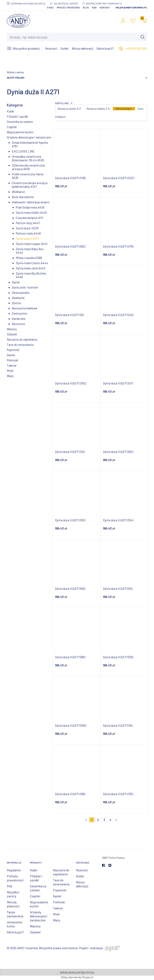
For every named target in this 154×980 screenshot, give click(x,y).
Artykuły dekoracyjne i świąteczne (29, 137)
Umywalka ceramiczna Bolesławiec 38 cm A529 (28, 158)
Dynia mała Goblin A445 (31, 213)
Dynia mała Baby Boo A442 (30, 251)
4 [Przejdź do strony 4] (110, 820)
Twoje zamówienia (15, 914)
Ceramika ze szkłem (20, 122)
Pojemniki (13, 350)
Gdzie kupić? (15, 932)
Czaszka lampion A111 (29, 218)
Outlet (80, 876)
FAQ (10, 886)
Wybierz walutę (15, 72)
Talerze (12, 365)
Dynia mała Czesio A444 (32, 263)
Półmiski (13, 360)
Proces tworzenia (68, 7)
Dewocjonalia (21, 293)
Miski (10, 371)
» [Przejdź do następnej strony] (116, 820)
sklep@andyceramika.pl (131, 7)
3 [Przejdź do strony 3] (104, 820)
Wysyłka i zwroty (13, 894)
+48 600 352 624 (136, 48)
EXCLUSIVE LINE (23, 151)
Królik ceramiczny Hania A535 (28, 176)
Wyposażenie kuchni (20, 132)
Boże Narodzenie (23, 197)
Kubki (11, 111)
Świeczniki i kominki (25, 287)
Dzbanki (12, 334)
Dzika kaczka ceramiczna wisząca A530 (28, 167)
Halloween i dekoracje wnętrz (31, 202)
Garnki (11, 355)
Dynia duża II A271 (27, 239)
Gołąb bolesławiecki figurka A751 (30, 144)
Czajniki (12, 127)
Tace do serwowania (20, 345)
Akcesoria (18, 324)
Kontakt (105, 7)
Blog (86, 7)
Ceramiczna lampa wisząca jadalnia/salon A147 (30, 185)
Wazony (12, 329)
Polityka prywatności (15, 878)
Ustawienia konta (14, 924)
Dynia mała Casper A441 (32, 244)
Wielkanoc (19, 192)
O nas (50, 7)
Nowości (82, 870)
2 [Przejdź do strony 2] (98, 820)
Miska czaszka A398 (29, 258)
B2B (94, 7)
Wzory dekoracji (82, 884)
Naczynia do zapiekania (22, 339)
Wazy (10, 376)
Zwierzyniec (20, 313)
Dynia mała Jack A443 (31, 268)
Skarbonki (18, 298)
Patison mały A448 (28, 233)
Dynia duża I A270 (27, 228)
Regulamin (14, 870)
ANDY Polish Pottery (113, 858)
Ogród (16, 282)
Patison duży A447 (28, 223)
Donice (16, 303)
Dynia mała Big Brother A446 (31, 275)
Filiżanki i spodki (18, 116)
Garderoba (19, 319)
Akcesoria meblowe (25, 308)
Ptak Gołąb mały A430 (30, 207)
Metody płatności (13, 904)
